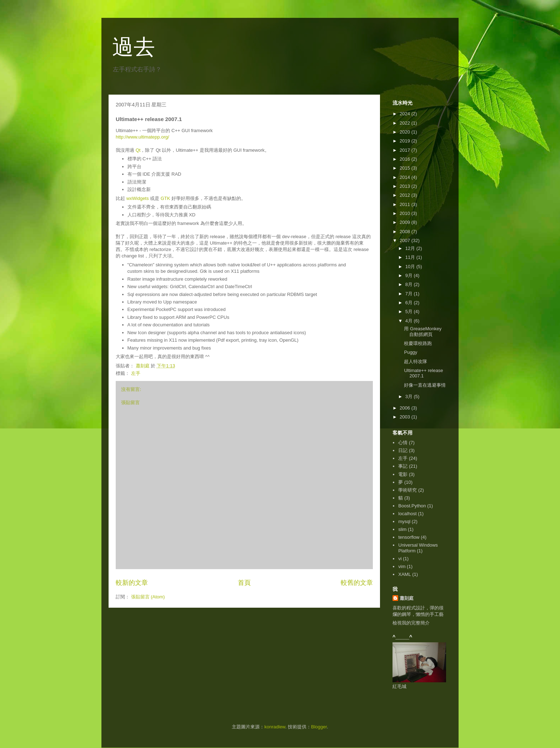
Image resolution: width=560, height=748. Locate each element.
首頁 (244, 583)
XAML (404, 574)
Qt (138, 150)
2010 (406, 213)
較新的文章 (132, 583)
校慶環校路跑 (418, 343)
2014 (406, 177)
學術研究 (407, 490)
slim (402, 529)
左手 (136, 373)
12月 (411, 248)
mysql (404, 521)
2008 (406, 232)
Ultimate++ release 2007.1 (423, 373)
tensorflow (409, 537)
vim (402, 566)
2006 (406, 408)
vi (400, 559)
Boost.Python (412, 506)
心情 (403, 443)
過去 (134, 47)
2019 (406, 141)
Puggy (411, 352)
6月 (410, 303)
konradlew (275, 727)
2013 (406, 186)
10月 (411, 267)
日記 (403, 450)
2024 (406, 114)
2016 (406, 159)
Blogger (319, 727)
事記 (403, 466)
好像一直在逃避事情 (425, 385)
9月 (410, 275)
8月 (410, 284)
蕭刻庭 (407, 598)
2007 (406, 240)
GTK (166, 198)
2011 (406, 204)
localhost (407, 514)
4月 (410, 321)
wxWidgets (138, 198)
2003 (406, 417)
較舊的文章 (357, 583)
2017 (406, 150)
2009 (406, 222)
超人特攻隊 (416, 362)
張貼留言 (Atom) (148, 597)
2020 (406, 132)
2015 (406, 168)
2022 (406, 123)
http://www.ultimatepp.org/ (142, 137)
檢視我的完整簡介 (411, 623)
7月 (410, 294)
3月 (410, 396)
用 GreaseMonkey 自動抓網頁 (423, 332)
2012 (406, 195)
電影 (403, 474)
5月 (410, 312)
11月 (411, 257)
